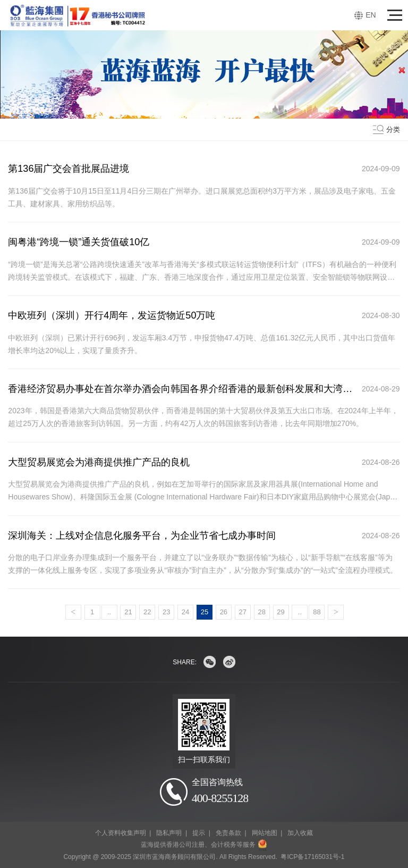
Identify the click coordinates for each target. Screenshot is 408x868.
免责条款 (228, 833)
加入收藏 (300, 833)
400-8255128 (220, 798)
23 (166, 612)
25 (205, 612)
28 (261, 612)
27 (243, 612)
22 (147, 612)
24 (185, 612)
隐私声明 (169, 833)
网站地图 (265, 833)
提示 (199, 833)
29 (280, 612)
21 (128, 612)
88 (317, 612)
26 (224, 612)
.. (109, 612)
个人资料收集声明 (121, 833)
